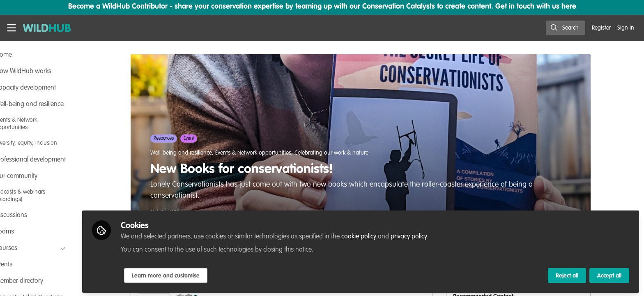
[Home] (47, 28)
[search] (566, 28)
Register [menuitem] (601, 28)
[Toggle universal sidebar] (11, 28)
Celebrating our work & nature (345, 153)
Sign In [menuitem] (626, 28)
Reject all (567, 274)
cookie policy (387, 235)
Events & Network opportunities (267, 153)
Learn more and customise (194, 274)
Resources (178, 139)
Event (203, 139)
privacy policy (437, 235)
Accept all (609, 274)
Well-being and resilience (195, 153)
